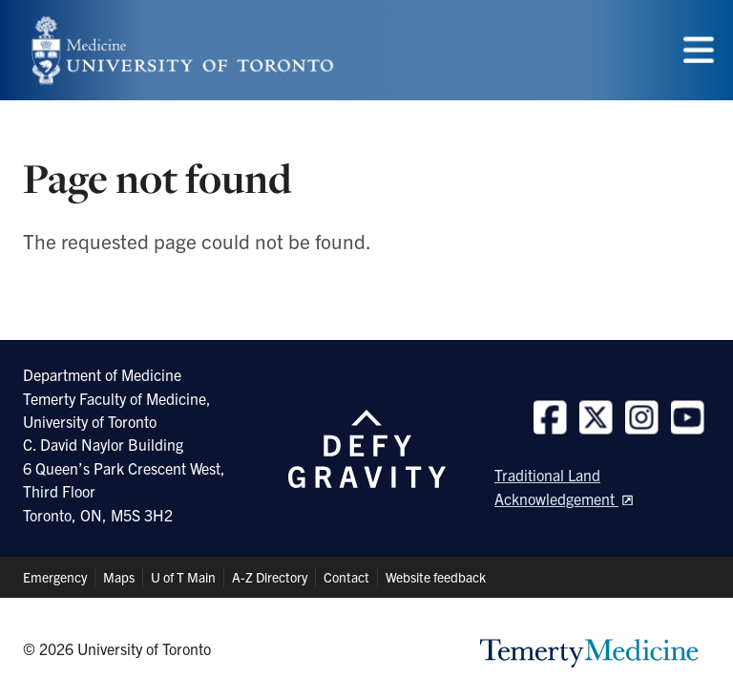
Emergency (55, 577)
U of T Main (183, 577)
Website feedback (436, 577)
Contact (346, 577)
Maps (119, 577)
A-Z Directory (270, 577)
